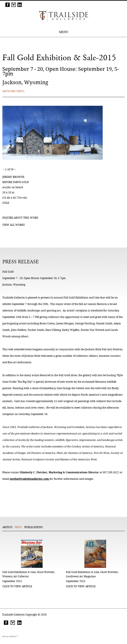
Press (19, 527)
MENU (64, 32)
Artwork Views (13, 91)
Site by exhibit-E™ (10, 636)
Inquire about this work (20, 218)
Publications (34, 527)
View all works (14, 225)
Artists (8, 527)
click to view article (17, 586)
